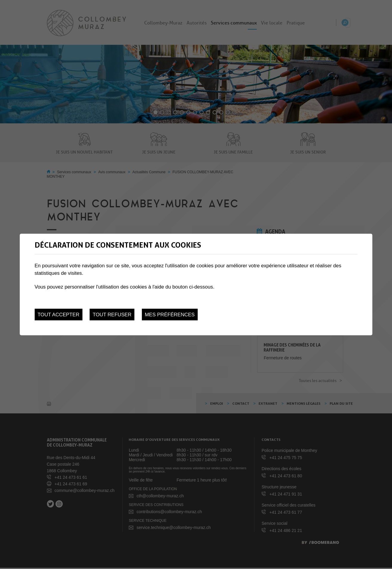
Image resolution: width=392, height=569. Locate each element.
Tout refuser (112, 315)
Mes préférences (170, 315)
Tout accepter (59, 315)
